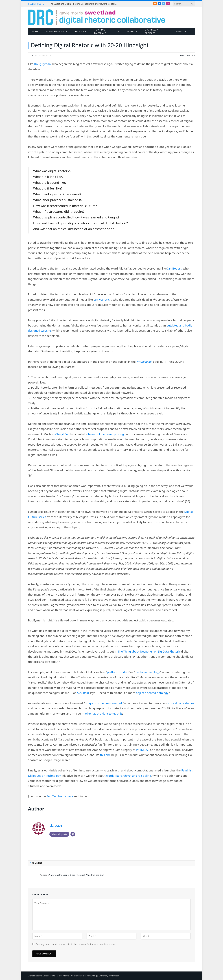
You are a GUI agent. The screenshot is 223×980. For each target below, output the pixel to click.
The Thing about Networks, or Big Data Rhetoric (149, 651)
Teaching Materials (100, 31)
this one (105, 755)
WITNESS (142, 750)
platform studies (118, 672)
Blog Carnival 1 (188, 55)
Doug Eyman (42, 64)
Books (131, 31)
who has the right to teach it (104, 714)
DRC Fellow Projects (152, 31)
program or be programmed (103, 703)
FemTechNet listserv (60, 796)
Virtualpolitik (144, 362)
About (180, 31)
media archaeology (147, 672)
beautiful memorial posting (106, 434)
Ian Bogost (175, 268)
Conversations (55, 31)
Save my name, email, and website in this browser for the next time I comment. (76, 944)
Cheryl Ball (62, 434)
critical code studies (181, 703)
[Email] (73, 834)
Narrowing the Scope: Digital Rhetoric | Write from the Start (77, 875)
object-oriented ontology (152, 693)
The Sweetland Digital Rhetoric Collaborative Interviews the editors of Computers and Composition (84, 4)
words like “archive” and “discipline (129, 776)
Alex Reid (83, 693)
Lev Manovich (102, 300)
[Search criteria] (184, 4)
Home (35, 31)
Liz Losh (34, 55)
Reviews (79, 31)
